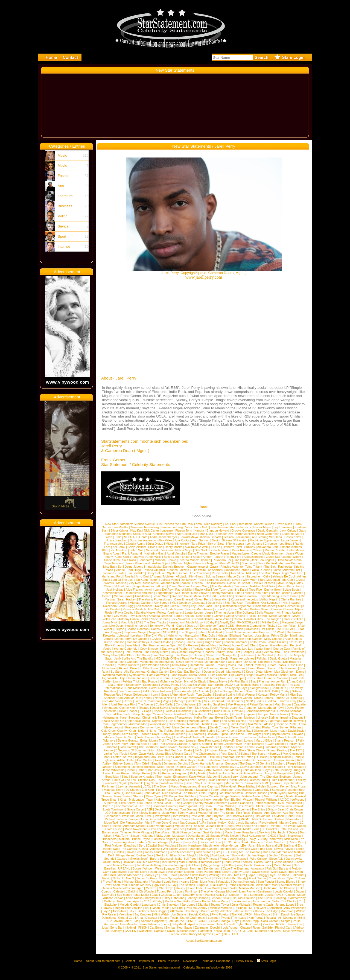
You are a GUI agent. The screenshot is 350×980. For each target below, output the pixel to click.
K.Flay (172, 885)
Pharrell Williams (266, 800)
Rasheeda (285, 567)
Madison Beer (186, 931)
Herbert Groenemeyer (227, 744)
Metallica (215, 773)
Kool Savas (185, 927)
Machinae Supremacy (264, 540)
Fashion (64, 176)
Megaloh (155, 632)
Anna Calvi (296, 681)
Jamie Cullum (277, 642)
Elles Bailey (127, 803)
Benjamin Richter (212, 809)
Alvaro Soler (122, 921)
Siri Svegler (254, 639)
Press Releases (169, 961)
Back (204, 507)
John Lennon (261, 901)
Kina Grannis (266, 678)
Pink (135, 813)
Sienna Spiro (178, 934)
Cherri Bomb (290, 596)
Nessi (199, 662)
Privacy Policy (244, 961)
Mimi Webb (161, 914)
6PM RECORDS (198, 921)
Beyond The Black (118, 714)
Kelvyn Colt (226, 822)
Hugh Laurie (213, 642)
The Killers (265, 898)
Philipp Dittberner (238, 809)
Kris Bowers (291, 662)
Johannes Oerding (176, 763)
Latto (243, 918)
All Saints (243, 754)
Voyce (290, 849)
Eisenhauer (151, 685)
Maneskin (287, 911)
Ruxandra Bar (222, 560)
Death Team (234, 717)
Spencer (109, 698)
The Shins (258, 809)
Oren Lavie (157, 829)
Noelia (129, 576)
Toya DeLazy (138, 616)
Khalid (299, 806)
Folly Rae (191, 842)
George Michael (226, 891)
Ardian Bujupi (161, 563)
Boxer (219, 717)
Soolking (280, 898)
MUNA (191, 878)
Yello (275, 901)
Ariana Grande (177, 744)
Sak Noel (201, 550)
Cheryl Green (227, 731)
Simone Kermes (291, 547)
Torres (215, 721)
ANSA (229, 685)
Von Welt (110, 783)
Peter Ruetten (241, 550)
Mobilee (168, 576)
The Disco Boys (269, 573)
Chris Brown (295, 809)
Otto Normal (151, 668)
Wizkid (230, 806)
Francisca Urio (114, 544)
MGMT (245, 819)
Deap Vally (215, 603)
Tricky (271, 626)
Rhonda (144, 708)
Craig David (233, 826)
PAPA (216, 649)
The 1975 (296, 750)
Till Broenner (235, 701)
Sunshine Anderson (143, 540)
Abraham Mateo (134, 826)
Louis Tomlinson (114, 809)
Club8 (222, 639)
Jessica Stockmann (237, 537)
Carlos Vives (159, 629)
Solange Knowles (142, 777)
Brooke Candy (186, 767)
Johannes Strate (113, 573)
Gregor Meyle (218, 681)
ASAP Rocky (112, 862)
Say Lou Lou (245, 649)
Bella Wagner (266, 612)
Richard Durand (117, 603)
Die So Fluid (265, 655)
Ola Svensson (271, 603)
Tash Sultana (205, 852)
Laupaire (192, 731)
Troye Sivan (248, 737)
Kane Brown (169, 875)
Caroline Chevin (282, 609)
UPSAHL (124, 868)
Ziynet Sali (273, 557)
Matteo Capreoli (115, 737)
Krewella (109, 635)
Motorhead (110, 668)
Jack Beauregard (263, 560)
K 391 (228, 842)
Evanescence (229, 819)
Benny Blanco (286, 882)
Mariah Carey (288, 822)
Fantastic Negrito (164, 839)
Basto (197, 557)
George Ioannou (183, 678)
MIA (208, 770)
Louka (276, 783)
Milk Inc (251, 573)
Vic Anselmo (119, 550)
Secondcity (133, 685)
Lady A (216, 629)
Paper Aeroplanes (242, 658)
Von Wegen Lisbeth (181, 872)
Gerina (266, 570)
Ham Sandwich (157, 675)
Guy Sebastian (160, 819)
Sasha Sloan (262, 862)
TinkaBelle (252, 603)
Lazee (277, 570)
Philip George (142, 714)
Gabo (303, 530)
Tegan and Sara (145, 757)
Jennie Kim (294, 924)
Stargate (227, 790)
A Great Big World (194, 685)
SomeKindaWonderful (260, 711)
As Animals (202, 691)
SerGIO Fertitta (266, 701)
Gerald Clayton (161, 642)
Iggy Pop (160, 885)
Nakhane (147, 836)
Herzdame (197, 665)
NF (251, 908)
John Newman (288, 668)
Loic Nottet (163, 727)
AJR (149, 809)
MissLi (170, 544)
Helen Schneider (204, 737)
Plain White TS (229, 563)
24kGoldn (176, 911)
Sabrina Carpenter (153, 921)
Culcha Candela (241, 803)
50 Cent (261, 908)
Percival (295, 645)
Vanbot (248, 635)
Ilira (218, 852)
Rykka (252, 616)
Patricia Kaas (202, 649)
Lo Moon (278, 816)
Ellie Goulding (177, 721)
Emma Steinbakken (241, 885)
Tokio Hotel (228, 786)
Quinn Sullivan (132, 793)
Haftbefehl (205, 931)
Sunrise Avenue (144, 524)
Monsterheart (267, 708)
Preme (255, 842)
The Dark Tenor (207, 678)
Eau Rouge (149, 681)
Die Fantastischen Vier (135, 822)
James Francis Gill (276, 698)
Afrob (202, 780)
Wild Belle (109, 619)
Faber (215, 790)
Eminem (274, 826)
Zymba (170, 927)
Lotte (171, 790)
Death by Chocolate (192, 603)
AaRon (127, 757)
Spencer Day (224, 534)
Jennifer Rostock (144, 767)
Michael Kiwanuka (136, 882)
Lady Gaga (231, 773)
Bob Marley (124, 895)
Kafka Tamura (203, 717)
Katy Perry (121, 744)
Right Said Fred (293, 573)
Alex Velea (165, 540)
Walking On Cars (220, 875)
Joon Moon (170, 813)
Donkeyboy (188, 580)
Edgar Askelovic (144, 586)
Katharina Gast (154, 553)
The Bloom (161, 786)
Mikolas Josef (138, 859)
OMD (149, 816)
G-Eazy (297, 691)
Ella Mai (203, 905)
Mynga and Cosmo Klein (120, 708)
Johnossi (123, 635)
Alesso (269, 724)
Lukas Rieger (121, 773)
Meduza (151, 888)
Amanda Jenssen (160, 616)
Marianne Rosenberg (145, 527)
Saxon (135, 836)
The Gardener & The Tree (133, 806)
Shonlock (183, 544)
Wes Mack (134, 645)
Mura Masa (208, 882)
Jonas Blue (164, 754)
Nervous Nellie (164, 698)
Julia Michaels (241, 905)
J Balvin (131, 891)
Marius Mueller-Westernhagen (123, 888)
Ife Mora (224, 645)
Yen (217, 606)
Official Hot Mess (264, 583)
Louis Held (171, 882)
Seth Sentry (130, 734)
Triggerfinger (164, 593)
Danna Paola (201, 901)
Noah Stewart (200, 593)
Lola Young (230, 927)
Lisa (105, 927)
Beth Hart (210, 596)
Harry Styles (122, 796)
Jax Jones (188, 905)
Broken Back (263, 865)
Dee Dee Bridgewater (191, 698)
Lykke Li (177, 842)
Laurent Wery (200, 586)
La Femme (247, 655)
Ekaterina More (292, 534)
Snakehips (294, 836)
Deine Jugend (134, 567)
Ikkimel (131, 927)
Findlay (292, 744)
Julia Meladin (128, 924)
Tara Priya (198, 544)
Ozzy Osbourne (174, 898)
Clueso (290, 895)
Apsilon (193, 924)
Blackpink (111, 905)
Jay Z (107, 911)
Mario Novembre (136, 829)
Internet (64, 247)
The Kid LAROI (241, 914)
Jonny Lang (187, 813)
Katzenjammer (112, 593)
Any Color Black (201, 606)
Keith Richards (254, 744)
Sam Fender (266, 882)
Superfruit (110, 803)
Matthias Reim (113, 790)
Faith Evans (238, 724)
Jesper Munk (201, 629)
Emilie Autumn (180, 629)
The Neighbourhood (227, 829)
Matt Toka (269, 586)
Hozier (128, 701)
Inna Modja (153, 567)
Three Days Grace (165, 822)
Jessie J (192, 626)
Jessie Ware (161, 596)
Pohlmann (109, 786)
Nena (108, 616)
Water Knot (263, 649)
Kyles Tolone (185, 790)
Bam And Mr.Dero (129, 698)
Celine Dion (297, 842)
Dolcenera (110, 606)
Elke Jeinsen (219, 527)
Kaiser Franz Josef (168, 800)
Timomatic (241, 586)
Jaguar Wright (292, 557)
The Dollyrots (245, 612)
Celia (267, 576)
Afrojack (181, 576)
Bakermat (298, 875)
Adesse (155, 849)
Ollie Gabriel (175, 757)
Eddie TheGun (184, 616)
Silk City (204, 855)
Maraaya (180, 701)
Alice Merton (230, 845)
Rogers (257, 813)
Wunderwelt (294, 803)
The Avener (145, 704)
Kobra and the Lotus (244, 599)
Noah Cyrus (278, 793)
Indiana (142, 678)
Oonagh (132, 662)
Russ (177, 803)
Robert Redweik (294, 721)
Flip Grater (236, 675)
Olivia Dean (222, 931)
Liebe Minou (296, 550)
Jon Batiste (179, 914)
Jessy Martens (150, 813)
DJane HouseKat (239, 583)
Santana (283, 678)
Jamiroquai (216, 783)
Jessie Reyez (274, 895)
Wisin (212, 822)
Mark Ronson (188, 862)
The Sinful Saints (233, 721)
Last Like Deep (113, 626)
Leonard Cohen (274, 819)
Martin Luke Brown (215, 724)
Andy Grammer (274, 553)
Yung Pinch (244, 865)
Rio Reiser (109, 914)
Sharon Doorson (246, 596)
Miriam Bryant (123, 596)
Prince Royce (141, 839)
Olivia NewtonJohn (289, 560)
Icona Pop (221, 609)
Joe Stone (237, 734)
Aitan (187, 557)
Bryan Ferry (203, 599)
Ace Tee (288, 813)
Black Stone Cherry (252, 750)
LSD (226, 852)
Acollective (178, 708)
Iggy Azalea (293, 612)
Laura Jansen (291, 540)
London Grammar (235, 642)
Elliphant (235, 635)
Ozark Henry (185, 662)
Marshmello (211, 845)
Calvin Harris (197, 714)
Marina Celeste (275, 550)
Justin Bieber (145, 737)
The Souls (258, 754)
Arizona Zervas (113, 898)
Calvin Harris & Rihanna (207, 763)
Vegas (167, 701)
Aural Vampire (176, 553)
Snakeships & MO (257, 783)
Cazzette (300, 704)
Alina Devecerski (289, 606)
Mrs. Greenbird (214, 701)
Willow (300, 911)
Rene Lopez (236, 544)
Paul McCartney (196, 908)
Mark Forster (112, 757)
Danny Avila (294, 859)
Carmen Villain (288, 626)
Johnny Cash (241, 872)
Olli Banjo (170, 796)
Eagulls (156, 763)
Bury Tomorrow (272, 839)
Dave (189, 783)
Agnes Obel (240, 645)
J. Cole (248, 931)
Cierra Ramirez (291, 599)
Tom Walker (180, 816)
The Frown (294, 632)
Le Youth (137, 635)
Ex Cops (145, 711)
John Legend (249, 777)
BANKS (280, 655)
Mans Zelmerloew (184, 727)
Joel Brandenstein (231, 793)
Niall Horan (218, 885)
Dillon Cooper (128, 711)
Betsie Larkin (173, 557)
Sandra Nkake (145, 612)
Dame (300, 672)
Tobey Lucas (111, 734)
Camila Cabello (209, 796)
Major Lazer (188, 780)
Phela (266, 727)
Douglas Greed (214, 672)
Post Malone (113, 845)
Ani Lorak (119, 547)
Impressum (146, 961)
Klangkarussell (259, 688)
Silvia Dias (155, 547)
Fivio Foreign (220, 914)
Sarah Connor (219, 727)
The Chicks (289, 901)
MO (158, 658)
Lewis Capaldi (284, 891)
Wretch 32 (195, 701)
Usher (142, 770)
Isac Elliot (234, 652)
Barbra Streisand (161, 859)
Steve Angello (183, 691)
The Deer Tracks (155, 622)
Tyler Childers (296, 878)
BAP (275, 691)
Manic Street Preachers (240, 832)
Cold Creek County (114, 731)
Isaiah (179, 859)
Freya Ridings (112, 882)
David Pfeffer (295, 708)
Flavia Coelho (124, 612)
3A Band (250, 662)
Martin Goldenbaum (137, 695)
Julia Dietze (155, 544)
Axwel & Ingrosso (166, 760)
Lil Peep (191, 859)
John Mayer (152, 793)
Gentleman (265, 891)
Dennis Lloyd (139, 872)
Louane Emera (228, 737)
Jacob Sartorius (246, 822)
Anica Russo (134, 898)
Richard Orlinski (203, 619)
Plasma (264, 681)
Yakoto (257, 550)
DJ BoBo (262, 757)
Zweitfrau (167, 550)
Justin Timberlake (209, 760)
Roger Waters (231, 796)
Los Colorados (200, 573)
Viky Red (135, 583)
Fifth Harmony (282, 770)
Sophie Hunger (188, 668)
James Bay (164, 737)
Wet (165, 849)
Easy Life (108, 895)
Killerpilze (274, 754)
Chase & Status (200, 744)
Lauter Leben (194, 612)
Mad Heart (215, 632)
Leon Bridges (205, 839)
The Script (227, 813)
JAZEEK (130, 931)
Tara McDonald (270, 580)
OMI (281, 708)
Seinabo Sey (188, 747)
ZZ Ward (278, 632)
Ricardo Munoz (189, 560)
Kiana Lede (195, 888)
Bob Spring (208, 731)
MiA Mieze (255, 724)
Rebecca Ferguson (175, 773)
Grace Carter (136, 809)
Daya (267, 770)
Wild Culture (258, 859)
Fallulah (262, 658)
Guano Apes (111, 553)
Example (238, 678)
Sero (142, 845)
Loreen (248, 593)
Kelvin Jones (267, 737)
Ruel (282, 836)
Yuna (172, 586)
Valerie (120, 570)
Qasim (263, 645)
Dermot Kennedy (244, 882)
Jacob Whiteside (113, 770)
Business (65, 206)
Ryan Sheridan (233, 629)
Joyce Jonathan (117, 540)
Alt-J (280, 612)
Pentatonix (169, 668)
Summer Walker (291, 885)
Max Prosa (298, 786)
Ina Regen (259, 855)
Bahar (201, 632)
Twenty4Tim (229, 918)
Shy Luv (200, 783)
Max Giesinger (284, 672)
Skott (175, 832)
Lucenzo (167, 530)
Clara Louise (114, 829)
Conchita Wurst (186, 704)
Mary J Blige (264, 740)
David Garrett (287, 737)
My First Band (239, 681)
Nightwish (159, 721)
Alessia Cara (182, 754)
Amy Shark (241, 842)
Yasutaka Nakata (172, 783)
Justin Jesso (179, 849)
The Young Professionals (155, 599)
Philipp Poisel (141, 773)
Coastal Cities (253, 619)
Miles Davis (279, 872)
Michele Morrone (221, 908)
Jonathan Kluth (215, 662)
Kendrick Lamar (232, 747)
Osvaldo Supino (217, 734)
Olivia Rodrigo (221, 921)
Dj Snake (240, 908)
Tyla (136, 921)
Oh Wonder (147, 891)
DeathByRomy (193, 895)
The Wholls (162, 832)
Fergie (292, 763)
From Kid (193, 708)
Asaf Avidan (142, 596)
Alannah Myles (182, 563)
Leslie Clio (225, 596)
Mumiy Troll (157, 740)
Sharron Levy (287, 701)
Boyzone (195, 652)
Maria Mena (220, 901)
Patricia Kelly (214, 895)
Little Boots (292, 590)
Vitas (188, 527)
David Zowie (296, 731)
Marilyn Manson (250, 888)
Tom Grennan (189, 809)
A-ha (140, 918)
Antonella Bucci (241, 527)
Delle (131, 760)
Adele (121, 760)
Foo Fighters (188, 796)
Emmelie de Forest (212, 626)
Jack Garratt (128, 747)
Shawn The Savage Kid (222, 655)
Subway (250, 547)
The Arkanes (209, 668)
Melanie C (137, 783)
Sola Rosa (129, 560)
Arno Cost (143, 576)
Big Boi (236, 800)
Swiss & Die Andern (178, 711)
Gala (258, 652)
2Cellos (119, 852)
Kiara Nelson (247, 898)
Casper (187, 803)
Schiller (284, 747)
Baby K (212, 622)
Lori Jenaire (254, 544)
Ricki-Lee (296, 675)
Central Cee (126, 918)
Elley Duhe (177, 855)
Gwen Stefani (275, 744)
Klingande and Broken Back (135, 855)
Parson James (191, 832)
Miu (174, 603)
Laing (231, 695)
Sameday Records (284, 790)
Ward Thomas (242, 862)
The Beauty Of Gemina (255, 763)
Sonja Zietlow (137, 547)
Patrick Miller (184, 590)
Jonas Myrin (110, 622)
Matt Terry (121, 836)
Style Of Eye (171, 658)
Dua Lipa (269, 852)
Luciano (213, 918)
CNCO (272, 836)
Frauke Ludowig (172, 527)
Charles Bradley (214, 652)
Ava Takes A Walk (197, 547)
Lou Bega (286, 544)
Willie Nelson (231, 836)
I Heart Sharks (276, 665)
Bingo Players (255, 675)
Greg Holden (138, 731)
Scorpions (248, 563)
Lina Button (241, 560)
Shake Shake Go (113, 721)
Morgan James (199, 721)
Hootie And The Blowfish (279, 888)
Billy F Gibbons (139, 911)
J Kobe (248, 672)
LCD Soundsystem (117, 813)
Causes (122, 859)
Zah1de (268, 927)
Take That (159, 744)
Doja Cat (176, 672)
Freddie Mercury (140, 885)
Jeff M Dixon (180, 606)
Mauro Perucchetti (290, 586)
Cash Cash (296, 665)
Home (78, 961)
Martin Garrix (234, 783)
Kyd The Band (280, 875)
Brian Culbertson (268, 534)
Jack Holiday (115, 590)
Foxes (251, 678)
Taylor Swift (238, 727)
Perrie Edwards (150, 924)
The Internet (227, 849)
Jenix (118, 658)
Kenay (284, 786)
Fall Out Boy (173, 750)
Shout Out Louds (255, 826)
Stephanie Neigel (135, 632)
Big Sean (152, 783)
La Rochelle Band (248, 685)
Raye (236, 921)
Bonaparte (145, 560)
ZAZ (139, 622)
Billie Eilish (222, 872)
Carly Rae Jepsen (173, 734)
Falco (116, 793)
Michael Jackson (116, 819)
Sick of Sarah (216, 544)
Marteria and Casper (203, 849)
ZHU (146, 691)
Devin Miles (284, 524)
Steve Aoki (276, 859)
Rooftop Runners (128, 665)
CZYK (218, 878)
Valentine (110, 711)
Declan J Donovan (281, 855)
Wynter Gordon (177, 573)
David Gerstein (268, 530)
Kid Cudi (178, 908)
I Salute (292, 832)
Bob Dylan (296, 872)
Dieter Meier (264, 672)
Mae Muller (142, 895)
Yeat (218, 934)
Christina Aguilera (122, 842)
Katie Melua (197, 777)
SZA (281, 803)
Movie (62, 166)
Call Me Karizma (148, 862)
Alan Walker (145, 760)
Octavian (129, 862)
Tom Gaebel (204, 695)
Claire (180, 626)
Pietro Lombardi (252, 895)
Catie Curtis (123, 557)
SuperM (203, 885)
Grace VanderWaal (160, 826)
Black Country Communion (274, 806)
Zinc (253, 681)
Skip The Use (234, 603)
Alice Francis (134, 590)
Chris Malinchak (136, 688)
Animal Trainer (216, 665)
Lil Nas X (128, 878)
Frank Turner (257, 878)
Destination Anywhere (236, 606)
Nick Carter (152, 530)
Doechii (215, 927)
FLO (235, 934)
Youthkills (127, 622)
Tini (147, 908)
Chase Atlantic (283, 862)
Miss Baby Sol (113, 567)
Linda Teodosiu (220, 550)
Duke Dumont (218, 675)
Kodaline (131, 626)
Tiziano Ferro (165, 891)
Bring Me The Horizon (246, 852)
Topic (124, 754)
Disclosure (261, 731)
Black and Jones (265, 606)
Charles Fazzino (178, 570)
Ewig (144, 740)
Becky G (253, 839)
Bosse (137, 868)
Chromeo (271, 544)
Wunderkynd (158, 724)
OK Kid (221, 839)
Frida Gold (201, 527)
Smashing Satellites (212, 704)
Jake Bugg (126, 606)
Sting (125, 777)
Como (238, 619)
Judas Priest (215, 826)
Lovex (236, 580)
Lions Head (278, 731)
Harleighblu (208, 645)
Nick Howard (291, 603)
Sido (131, 737)
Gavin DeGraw (193, 770)
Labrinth (229, 878)
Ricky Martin (198, 773)
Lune (166, 924)
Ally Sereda (161, 603)
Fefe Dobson (133, 652)
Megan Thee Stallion (128, 908)
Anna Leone (186, 839)
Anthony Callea (129, 619)
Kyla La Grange (222, 691)
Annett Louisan (264, 524)
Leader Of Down (177, 868)
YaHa (255, 570)
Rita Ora (240, 875)
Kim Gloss (196, 576)
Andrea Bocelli (140, 744)
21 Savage (213, 836)
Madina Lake (240, 553)
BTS (227, 934)
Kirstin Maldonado (132, 800)
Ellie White (199, 570)
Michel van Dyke (170, 681)
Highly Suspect (268, 786)
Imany (109, 557)
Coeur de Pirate (286, 724)
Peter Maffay (247, 786)
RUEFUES (263, 691)
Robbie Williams (251, 773)
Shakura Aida (142, 534)
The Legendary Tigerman (264, 721)
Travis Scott (134, 852)
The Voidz (205, 829)
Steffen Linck (111, 681)
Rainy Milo (162, 606)
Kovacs (263, 695)
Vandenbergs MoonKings (157, 662)
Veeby (107, 649)
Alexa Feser (210, 708)
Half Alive (194, 865)
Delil (111, 855)
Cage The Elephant (236, 868)
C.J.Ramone (247, 708)
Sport (62, 236)
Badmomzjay (297, 898)
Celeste (119, 891)
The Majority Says (235, 688)
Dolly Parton (205, 872)
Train (150, 800)
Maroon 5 (214, 777)
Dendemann (212, 868)
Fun (238, 593)
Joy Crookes (143, 914)
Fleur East (227, 754)
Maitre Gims (251, 829)
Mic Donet (182, 593)
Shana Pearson (285, 740)
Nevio (216, 540)
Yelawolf (228, 740)
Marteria (295, 658)
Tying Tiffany (254, 567)
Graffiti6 (298, 593)
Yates (233, 750)
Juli (230, 698)
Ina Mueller (121, 527)
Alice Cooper (216, 698)
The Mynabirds (222, 586)
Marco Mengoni (279, 616)
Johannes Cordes (237, 570)
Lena (144, 819)
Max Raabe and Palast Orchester (250, 704)
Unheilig (297, 698)
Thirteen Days (149, 734)
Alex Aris (264, 832)
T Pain (218, 806)
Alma (243, 780)
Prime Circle (279, 635)
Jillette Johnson (114, 642)
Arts (61, 186)
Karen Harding (130, 717)
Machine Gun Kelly (177, 901)
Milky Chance (273, 639)
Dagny (300, 891)
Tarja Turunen (113, 563)
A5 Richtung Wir (263, 537)
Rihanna (296, 727)
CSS (231, 626)
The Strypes (187, 632)
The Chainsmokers (205, 754)
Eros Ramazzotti (209, 740)
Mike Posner (166, 767)
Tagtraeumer (118, 724)
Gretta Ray (262, 790)
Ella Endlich (116, 685)
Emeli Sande (239, 609)
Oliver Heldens (161, 691)
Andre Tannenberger (163, 537)
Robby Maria (279, 695)
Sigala (123, 783)
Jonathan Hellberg (149, 865)
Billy (161, 757)
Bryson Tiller (222, 816)
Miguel (179, 826)
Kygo (133, 754)
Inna (279, 537)
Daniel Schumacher (238, 632)
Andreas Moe (138, 724)
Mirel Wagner (247, 695)
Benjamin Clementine (251, 626)
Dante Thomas (198, 553)
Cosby (285, 691)
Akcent (156, 576)
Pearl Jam (124, 901)
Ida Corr (288, 580)
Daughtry (130, 845)
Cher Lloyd (166, 888)
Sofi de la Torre (160, 678)
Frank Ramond (132, 553)
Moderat (228, 757)
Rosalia (271, 918)
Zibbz (145, 619)
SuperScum (177, 724)
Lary (155, 695)
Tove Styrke (280, 727)
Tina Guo (266, 849)
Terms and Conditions (216, 961)
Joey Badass (244, 790)
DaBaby (109, 901)
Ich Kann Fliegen (147, 580)
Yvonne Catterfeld (125, 649)
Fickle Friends (217, 780)
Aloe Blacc (127, 655)
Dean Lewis (157, 872)
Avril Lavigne (220, 855)
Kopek (148, 698)
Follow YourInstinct (170, 612)
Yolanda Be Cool (284, 576)
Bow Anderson (240, 901)
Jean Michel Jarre (181, 852)
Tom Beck (245, 524)
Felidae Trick (131, 681)
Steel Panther (255, 665)
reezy (202, 918)
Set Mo (199, 750)
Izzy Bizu (175, 770)
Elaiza (272, 668)
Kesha (159, 803)
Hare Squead (188, 806)
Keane (185, 882)
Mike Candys (286, 583)
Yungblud (224, 882)
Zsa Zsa (268, 924)
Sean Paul (120, 885)
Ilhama (206, 560)
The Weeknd (182, 737)
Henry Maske (173, 547)
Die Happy (235, 662)
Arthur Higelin (269, 599)
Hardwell (180, 714)
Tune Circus (222, 711)
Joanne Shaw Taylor (193, 875)
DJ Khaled (132, 790)
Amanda (135, 786)
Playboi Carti (284, 927)
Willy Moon (250, 580)
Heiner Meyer (262, 527)
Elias (155, 895)
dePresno (298, 800)
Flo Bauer (144, 655)
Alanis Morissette (130, 875)
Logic (251, 875)
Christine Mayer (164, 534)
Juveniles (252, 629)
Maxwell (243, 859)
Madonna (193, 724)
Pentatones (184, 717)
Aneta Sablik (197, 675)
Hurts (152, 731)
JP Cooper (232, 895)
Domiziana (109, 918)
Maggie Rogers (213, 865)
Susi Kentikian (213, 832)
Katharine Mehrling (118, 534)
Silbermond (122, 767)
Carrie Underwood (115, 872)
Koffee (230, 865)
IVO (241, 665)
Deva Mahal (196, 836)
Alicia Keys (188, 760)
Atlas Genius (293, 639)
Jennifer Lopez (273, 767)
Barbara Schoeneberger (152, 842)
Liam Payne (247, 891)
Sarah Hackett (127, 599)
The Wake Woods (294, 826)
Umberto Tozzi (232, 547)
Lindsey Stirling (268, 717)
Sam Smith (215, 685)
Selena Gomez (128, 740)
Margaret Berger (293, 622)
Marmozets (234, 672)
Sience (63, 226)
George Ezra (281, 649)
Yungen (134, 819)
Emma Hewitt (273, 590)
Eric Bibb (264, 662)
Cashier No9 (293, 537)
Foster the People (274, 685)
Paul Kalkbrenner (253, 836)
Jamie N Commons (148, 701)
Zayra (214, 567)
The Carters (129, 849)
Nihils (258, 698)
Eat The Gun (193, 672)
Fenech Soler (244, 691)
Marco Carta (236, 576)
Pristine (212, 750)
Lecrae (116, 826)
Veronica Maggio (206, 563)
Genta (143, 537)
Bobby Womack (222, 593)
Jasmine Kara (237, 590)
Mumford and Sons (268, 931)
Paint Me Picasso (194, 658)
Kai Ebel (230, 524)
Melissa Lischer (277, 675)
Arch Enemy (272, 813)
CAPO (237, 931)
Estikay (301, 780)
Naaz (267, 796)
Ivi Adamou (215, 570)
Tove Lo (225, 678)
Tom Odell (142, 763)
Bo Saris (116, 672)
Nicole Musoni (195, 622)
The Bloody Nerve (156, 652)
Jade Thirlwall (225, 924)
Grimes (219, 616)
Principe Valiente (232, 567)
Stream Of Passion (235, 540)
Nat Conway (188, 822)
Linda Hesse (175, 609)
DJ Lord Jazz (122, 586)
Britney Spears (123, 763)
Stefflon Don (146, 780)
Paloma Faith (116, 662)
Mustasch (179, 836)
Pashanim (207, 924)
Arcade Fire (221, 800)
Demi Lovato (245, 740)
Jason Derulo (161, 908)
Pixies (232, 665)
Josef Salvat (160, 708)
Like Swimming (163, 655)
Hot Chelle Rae (271, 629)
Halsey (180, 888)
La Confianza (202, 711)
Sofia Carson (270, 921)
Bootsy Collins (243, 816)
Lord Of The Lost (122, 580)
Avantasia (258, 868)
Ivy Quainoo (141, 639)
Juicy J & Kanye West (279, 773)
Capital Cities (184, 639)
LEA (243, 845)
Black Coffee (245, 757)
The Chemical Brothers (275, 777)
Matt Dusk (206, 534)
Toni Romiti (169, 862)
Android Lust (292, 570)
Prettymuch (162, 816)
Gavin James (181, 819)
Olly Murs (120, 616)
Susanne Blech (218, 658)
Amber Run (279, 681)
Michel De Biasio (195, 681)
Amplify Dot (227, 622)
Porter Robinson (160, 688)
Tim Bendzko (136, 573)
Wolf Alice (145, 931)
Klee (105, 550)
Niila (266, 734)
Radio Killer (203, 590)
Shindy (242, 878)
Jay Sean (205, 806)
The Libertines (148, 747)
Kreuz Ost (295, 642)
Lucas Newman (196, 757)
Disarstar (151, 918)
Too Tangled (273, 619)
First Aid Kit (262, 816)
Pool (105, 724)
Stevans (298, 734)
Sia (164, 770)
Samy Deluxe (156, 573)
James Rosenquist (137, 563)
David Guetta (278, 658)
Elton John (156, 750)
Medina (121, 583)
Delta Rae (245, 731)
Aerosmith (275, 908)
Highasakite (110, 678)
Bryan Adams (281, 734)
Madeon (250, 717)
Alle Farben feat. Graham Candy (146, 672)
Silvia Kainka (119, 530)
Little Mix (214, 757)
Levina (122, 786)
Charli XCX (279, 688)
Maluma (124, 839)
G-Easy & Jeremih (249, 767)
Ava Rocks (182, 540)
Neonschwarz (279, 714)
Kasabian (202, 790)
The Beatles (187, 885)
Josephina (262, 635)
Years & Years (163, 714)
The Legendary (167, 780)
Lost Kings (211, 819)
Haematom (294, 819)
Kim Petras (256, 918)
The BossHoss (215, 583)
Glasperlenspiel (197, 567)
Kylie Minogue (143, 832)
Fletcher (156, 882)
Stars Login (269, 961)
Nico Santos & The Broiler (179, 793)
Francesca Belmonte (139, 727)
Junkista (228, 649)
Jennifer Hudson (256, 793)
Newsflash (190, 961)
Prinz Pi (108, 806)
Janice (197, 819)
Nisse (223, 750)
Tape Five (255, 590)
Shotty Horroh (241, 855)
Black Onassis (115, 645)
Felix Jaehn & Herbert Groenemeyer (248, 760)
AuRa (202, 822)
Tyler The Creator (249, 924)
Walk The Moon (132, 816)
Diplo (116, 878)
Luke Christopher (282, 780)
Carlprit (247, 652)
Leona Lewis (254, 747)
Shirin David (280, 914)
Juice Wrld (230, 888)
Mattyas (139, 557)
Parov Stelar (220, 573)
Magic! (192, 855)
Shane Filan (236, 639)
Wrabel (248, 800)
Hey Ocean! (179, 652)
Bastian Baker (259, 609)
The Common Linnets (181, 740)
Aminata (254, 727)
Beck (156, 773)
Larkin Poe (111, 754)
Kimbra (199, 530)
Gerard (107, 596)
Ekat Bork (297, 678)
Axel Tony (219, 590)
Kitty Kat (136, 530)
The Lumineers (208, 767)
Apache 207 (141, 901)
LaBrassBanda (258, 780)
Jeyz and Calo (247, 849)
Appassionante (254, 557)
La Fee (215, 547)
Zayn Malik (146, 754)
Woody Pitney (170, 685)
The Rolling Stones (171, 731)
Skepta (286, 921)
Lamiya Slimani (284, 760)
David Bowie (260, 872)
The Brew (181, 655)
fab (188, 826)
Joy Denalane (283, 527)
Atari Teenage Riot (123, 704)
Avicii (149, 590)
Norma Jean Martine (227, 770)
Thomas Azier (225, 612)
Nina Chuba (262, 914)
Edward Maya (189, 537)
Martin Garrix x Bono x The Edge (256, 911)
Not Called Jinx (187, 534)
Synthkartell (137, 675)
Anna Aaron (180, 665)
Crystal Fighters (162, 639)
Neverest (152, 550)
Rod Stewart (168, 747)
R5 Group (197, 655)
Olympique (248, 714)
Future (161, 790)
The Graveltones (293, 652)
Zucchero (279, 763)
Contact (130, 961)
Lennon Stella (220, 898)
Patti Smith (109, 875)
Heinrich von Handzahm (183, 635)
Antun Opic (168, 645)
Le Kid (262, 616)
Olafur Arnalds (235, 616)
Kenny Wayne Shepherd (211, 803)
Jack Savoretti (180, 619)
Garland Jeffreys (138, 642)
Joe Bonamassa (129, 691)
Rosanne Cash (263, 905)
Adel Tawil (204, 878)
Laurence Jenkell (218, 580)
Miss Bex (296, 695)
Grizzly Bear (276, 809)
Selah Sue (137, 550)
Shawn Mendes (209, 747)
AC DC (284, 800)
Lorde (143, 626)
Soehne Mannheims (199, 609)
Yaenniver (125, 914)
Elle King (148, 790)
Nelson (222, 635)
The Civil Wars (155, 635)
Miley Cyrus (154, 796)
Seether (220, 695)
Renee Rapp (250, 921)
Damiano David (164, 931)
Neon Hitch (221, 599)
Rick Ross (243, 813)
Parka (277, 662)
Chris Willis (154, 557)
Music (62, 155)
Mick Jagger (159, 911)
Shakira (138, 796)
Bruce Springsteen (172, 878)
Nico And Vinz (112, 701)
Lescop (179, 642)
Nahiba (255, 586)
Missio (106, 878)
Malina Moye (184, 550)
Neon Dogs (204, 616)
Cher (253, 645)
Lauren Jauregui (174, 865)
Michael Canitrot (140, 603)
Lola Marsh (213, 888)
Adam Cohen (243, 698)
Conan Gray (277, 878)
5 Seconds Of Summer (131, 750)
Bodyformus (153, 898)
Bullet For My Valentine (216, 911)
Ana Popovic (261, 632)
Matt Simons (283, 704)
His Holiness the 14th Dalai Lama (180, 524)
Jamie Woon (295, 553)
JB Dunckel (270, 829)
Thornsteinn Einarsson (171, 777)
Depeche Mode (293, 783)
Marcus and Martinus (291, 852)
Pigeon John (184, 530)
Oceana (198, 583)
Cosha (144, 849)
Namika (199, 734)
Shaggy (262, 875)
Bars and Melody (290, 868)
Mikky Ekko (110, 655)
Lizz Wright (254, 734)
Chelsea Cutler (171, 895)
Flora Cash (227, 859)
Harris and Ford (112, 576)
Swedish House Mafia (186, 596)
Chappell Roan (250, 927)
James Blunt (194, 642)
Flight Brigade (295, 767)
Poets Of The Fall (124, 780)
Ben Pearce (151, 645)
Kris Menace (144, 606)
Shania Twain (169, 918)
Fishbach (279, 832)
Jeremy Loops (285, 905)
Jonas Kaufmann (156, 852)
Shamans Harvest (164, 806)
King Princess (208, 859)
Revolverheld (268, 822)
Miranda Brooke (165, 560)
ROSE (280, 924)
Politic (62, 216)
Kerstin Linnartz (211, 537)
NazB (250, 701)
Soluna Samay (215, 576)
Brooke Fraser (220, 553)
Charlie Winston (219, 714)
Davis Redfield (267, 563)
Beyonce (231, 763)
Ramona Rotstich (134, 609)
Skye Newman (293, 931)
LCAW (147, 786)
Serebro (183, 586)
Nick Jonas (145, 803)
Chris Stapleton (169, 905)
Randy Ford (233, 557)
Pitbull (131, 770)
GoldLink (162, 855)
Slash (109, 537)
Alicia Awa (119, 911)
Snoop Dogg (237, 839)
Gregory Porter (205, 639)
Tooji (201, 580)
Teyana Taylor (220, 905)
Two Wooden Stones (155, 665)
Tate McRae (176, 921)
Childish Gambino (274, 842)
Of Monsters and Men (139, 593)
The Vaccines (176, 829)
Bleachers (110, 839)
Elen (195, 882)
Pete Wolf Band (201, 816)
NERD (257, 819)
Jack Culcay (288, 530)
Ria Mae (198, 826)
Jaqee (209, 612)
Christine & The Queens (158, 717)
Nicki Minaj (291, 839)
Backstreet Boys (211, 842)
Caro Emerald (184, 599)
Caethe (256, 553)
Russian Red (113, 695)
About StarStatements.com (204, 941)
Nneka (158, 711)
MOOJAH (130, 537)
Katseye (117, 931)
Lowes (279, 849)
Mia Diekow (156, 609)
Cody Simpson (150, 649)
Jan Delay (192, 911)
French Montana (265, 803)
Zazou (186, 583)
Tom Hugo (134, 570)
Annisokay (227, 767)
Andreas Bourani (290, 563)
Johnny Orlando (197, 898)
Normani (196, 868)
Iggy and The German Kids (191, 688)
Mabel (301, 895)
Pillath (233, 780)
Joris (251, 845)
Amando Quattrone (233, 668)
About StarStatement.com (103, 961)
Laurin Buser (256, 668)
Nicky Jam (163, 836)
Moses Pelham (208, 813)
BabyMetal (179, 924)
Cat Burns (157, 927)
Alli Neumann (287, 918)
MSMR (297, 616)
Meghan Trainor (280, 757)
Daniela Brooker (174, 567)
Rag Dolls (209, 635)
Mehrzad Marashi (115, 675)
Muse (119, 652)
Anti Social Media (138, 721)
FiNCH (143, 927)
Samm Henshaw (190, 845)
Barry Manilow (245, 534)
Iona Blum (262, 593)
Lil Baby (157, 901)
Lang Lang (149, 905)
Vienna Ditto (272, 652)
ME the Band (271, 622)
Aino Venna (223, 619)
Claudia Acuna (135, 544)
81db (118, 537)
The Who (207, 891)
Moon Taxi (111, 822)
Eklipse (119, 629)
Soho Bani (117, 927)
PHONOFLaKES (248, 622)
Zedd (227, 862)
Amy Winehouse (295, 908)
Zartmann (201, 927)
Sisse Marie (151, 583)
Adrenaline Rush (183, 695)
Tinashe (126, 832)
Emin (235, 714)
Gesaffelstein (279, 645)
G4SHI (192, 829)
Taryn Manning (269, 596)
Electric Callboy (199, 914)
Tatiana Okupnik (154, 570)
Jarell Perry (123, 639)
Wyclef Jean (229, 708)
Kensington (176, 622)
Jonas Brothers (147, 878)
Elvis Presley (245, 806)
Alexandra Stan (268, 547)
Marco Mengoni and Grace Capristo (194, 786)
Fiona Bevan (178, 675)
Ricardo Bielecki (130, 668)
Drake (188, 750)
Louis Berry (230, 777)
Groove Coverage (243, 530)
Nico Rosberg (213, 524)
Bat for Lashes (280, 593)
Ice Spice (297, 914)
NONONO (170, 632)
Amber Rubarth (213, 557)
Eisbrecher (254, 576)
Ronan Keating (277, 750)
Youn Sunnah (200, 540)
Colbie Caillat (164, 704)
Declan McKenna (166, 809)
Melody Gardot (130, 905)
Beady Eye (151, 875)
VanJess (170, 845)
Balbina (278, 796)
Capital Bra (155, 845)
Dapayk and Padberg (176, 649)
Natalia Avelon (252, 796)
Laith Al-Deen (252, 770)
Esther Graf (188, 918)
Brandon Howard (218, 530)
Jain (168, 803)
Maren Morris (283, 865)
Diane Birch (112, 560)
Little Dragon (208, 793)
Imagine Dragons (292, 717)
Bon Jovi (154, 770)
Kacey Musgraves (201, 934)
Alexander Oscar (267, 885)
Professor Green (210, 862)
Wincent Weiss (154, 868)
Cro (301, 901)
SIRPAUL (290, 629)
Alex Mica (237, 573)
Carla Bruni (294, 816)
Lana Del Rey (164, 590)
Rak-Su (272, 868)
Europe (263, 714)
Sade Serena (160, 619)
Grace (165, 695)
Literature (65, 196)
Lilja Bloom (127, 678)
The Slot (270, 567)
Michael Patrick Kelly (197, 800)
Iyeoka (216, 688)
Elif (233, 898)
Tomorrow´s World (162, 626)
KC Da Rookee (188, 645)
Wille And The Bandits (138, 658)
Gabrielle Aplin (294, 619)
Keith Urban (258, 642)
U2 (189, 734)
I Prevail (238, 711)
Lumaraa (271, 747)
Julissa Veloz (170, 580)
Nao (116, 849)
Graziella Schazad (289, 711)
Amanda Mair (170, 583)
